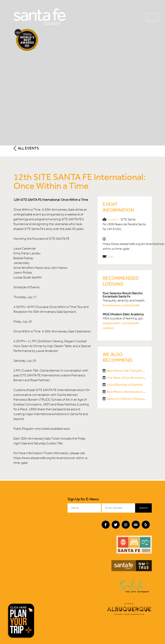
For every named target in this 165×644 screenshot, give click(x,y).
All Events (26, 148)
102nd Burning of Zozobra (125, 385)
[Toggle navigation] (153, 17)
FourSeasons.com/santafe (121, 305)
